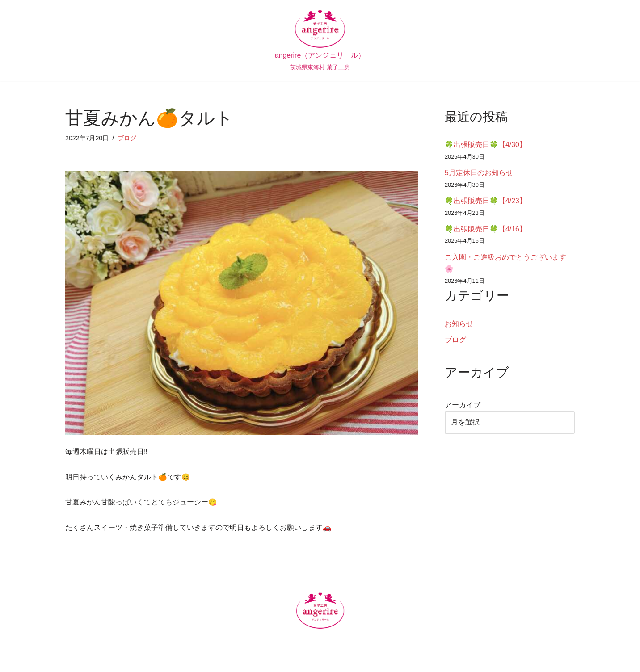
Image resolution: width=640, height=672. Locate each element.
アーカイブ (463, 409)
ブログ (127, 138)
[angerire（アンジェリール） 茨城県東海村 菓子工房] (320, 41)
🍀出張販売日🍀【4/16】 (486, 231)
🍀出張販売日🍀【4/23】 (486, 203)
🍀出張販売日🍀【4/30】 (486, 145)
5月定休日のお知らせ (479, 174)
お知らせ (459, 327)
